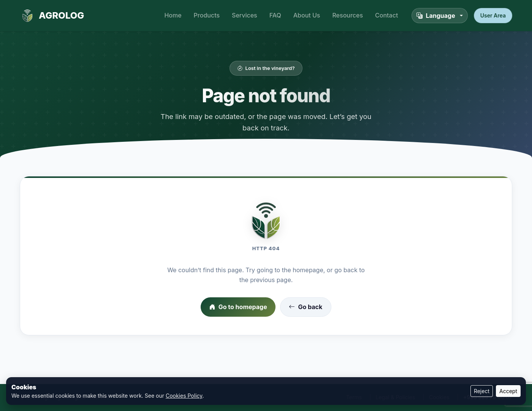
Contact (386, 15)
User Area (493, 15)
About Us (307, 15)
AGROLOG (52, 16)
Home (173, 15)
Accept (508, 391)
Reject (482, 391)
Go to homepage (238, 307)
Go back (306, 307)
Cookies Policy (184, 396)
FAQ (275, 15)
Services (245, 15)
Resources (348, 15)
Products (207, 15)
